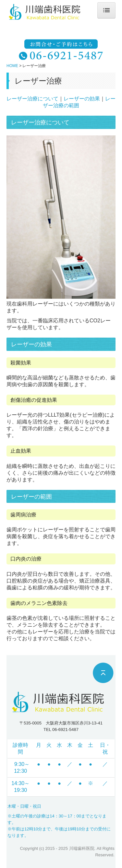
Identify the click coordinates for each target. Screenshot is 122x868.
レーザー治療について (32, 99)
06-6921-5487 (65, 729)
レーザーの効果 (82, 99)
